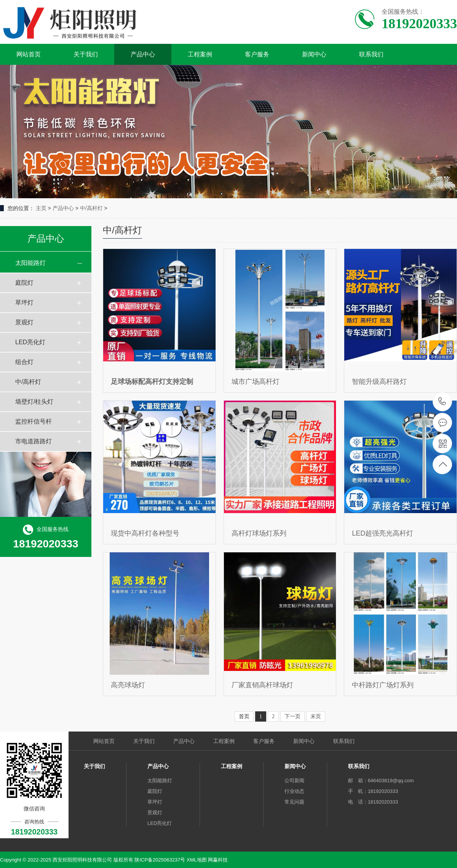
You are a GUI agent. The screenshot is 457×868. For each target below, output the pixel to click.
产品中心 (143, 54)
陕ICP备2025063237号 (160, 860)
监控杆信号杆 (34, 421)
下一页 (292, 716)
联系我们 (371, 54)
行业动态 (294, 791)
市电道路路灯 (34, 441)
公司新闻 (294, 781)
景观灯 (24, 322)
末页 (316, 716)
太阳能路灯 (30, 263)
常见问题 (294, 802)
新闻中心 (314, 54)
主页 (41, 208)
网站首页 (29, 54)
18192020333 (442, 402)
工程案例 (200, 54)
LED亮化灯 (30, 342)
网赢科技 (218, 860)
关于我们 (86, 54)
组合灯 (24, 362)
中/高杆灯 (91, 208)
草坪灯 (24, 302)
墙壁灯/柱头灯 (34, 402)
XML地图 (197, 860)
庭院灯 (24, 283)
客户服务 (257, 54)
